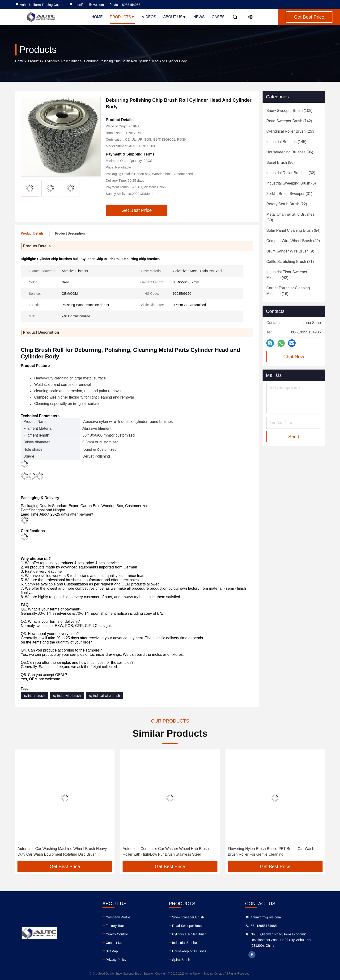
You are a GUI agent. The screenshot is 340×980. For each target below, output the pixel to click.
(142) (289, 121)
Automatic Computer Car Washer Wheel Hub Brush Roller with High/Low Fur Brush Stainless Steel (166, 852)
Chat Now (294, 357)
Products (122, 17)
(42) (287, 275)
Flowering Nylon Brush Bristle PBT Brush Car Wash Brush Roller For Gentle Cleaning (271, 852)
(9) (290, 251)
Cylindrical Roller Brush (62, 61)
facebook (252, 955)
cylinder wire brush (67, 696)
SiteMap (112, 951)
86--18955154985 (125, 5)
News (199, 17)
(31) (289, 194)
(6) (291, 183)
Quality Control (117, 934)
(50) (290, 217)
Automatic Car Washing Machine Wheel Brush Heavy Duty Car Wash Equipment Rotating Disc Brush (62, 852)
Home (97, 17)
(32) (291, 173)
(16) (288, 291)
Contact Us (114, 943)
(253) (291, 131)
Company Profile (118, 917)
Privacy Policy (116, 960)
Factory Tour (115, 926)
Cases (218, 17)
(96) (290, 152)
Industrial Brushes (185, 943)
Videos (149, 17)
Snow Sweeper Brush (188, 917)
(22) (287, 204)
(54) (293, 230)
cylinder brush (34, 696)
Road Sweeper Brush (188, 926)
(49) (293, 241)
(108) (289, 111)
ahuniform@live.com (86, 5)
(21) (290, 262)
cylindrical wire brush (105, 696)
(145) (286, 142)
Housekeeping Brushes (189, 951)
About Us (175, 17)
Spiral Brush (181, 960)
